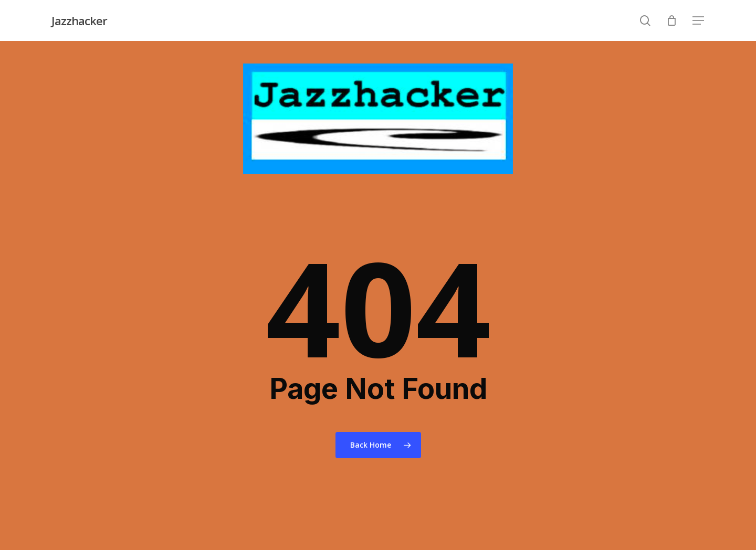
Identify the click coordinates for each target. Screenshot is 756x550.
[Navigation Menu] (699, 21)
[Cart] (672, 20)
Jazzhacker (79, 20)
